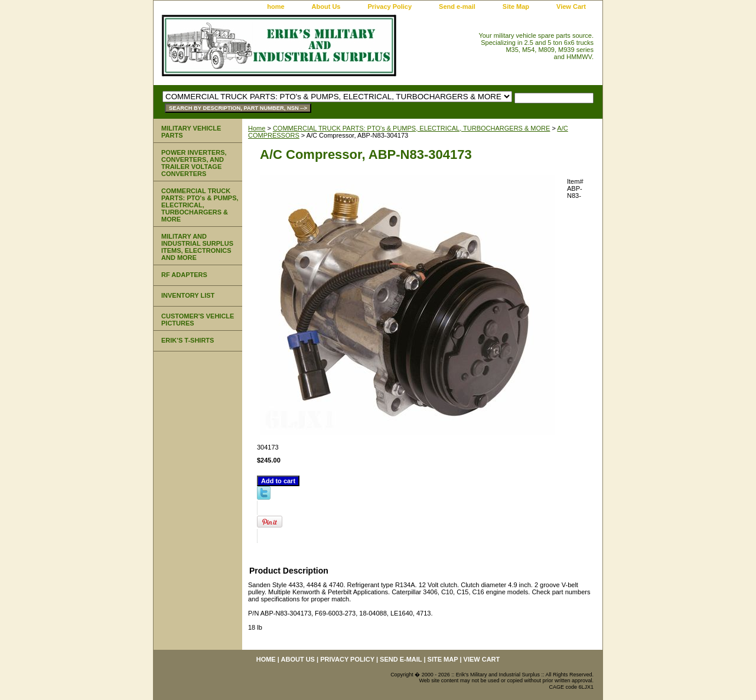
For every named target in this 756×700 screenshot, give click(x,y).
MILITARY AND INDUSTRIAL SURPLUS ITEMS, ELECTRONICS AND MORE (197, 247)
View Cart (571, 6)
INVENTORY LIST (188, 295)
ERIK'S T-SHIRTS (188, 340)
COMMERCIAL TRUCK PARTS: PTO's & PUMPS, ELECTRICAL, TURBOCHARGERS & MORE (411, 128)
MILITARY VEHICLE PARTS (191, 132)
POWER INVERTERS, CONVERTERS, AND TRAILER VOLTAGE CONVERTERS (194, 163)
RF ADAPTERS (184, 275)
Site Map (516, 6)
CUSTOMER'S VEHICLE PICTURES (198, 320)
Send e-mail (457, 6)
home (276, 6)
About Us (326, 6)
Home (257, 128)
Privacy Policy (390, 6)
